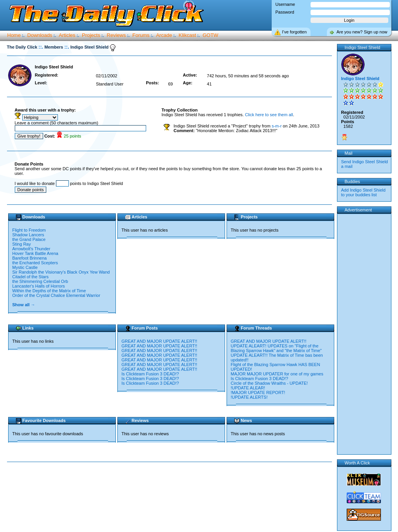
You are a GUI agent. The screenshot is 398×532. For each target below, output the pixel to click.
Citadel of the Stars (31, 277)
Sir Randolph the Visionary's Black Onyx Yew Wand (61, 272)
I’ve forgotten (295, 32)
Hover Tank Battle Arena (35, 253)
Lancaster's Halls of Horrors (39, 286)
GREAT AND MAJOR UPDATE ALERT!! (160, 341)
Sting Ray (22, 244)
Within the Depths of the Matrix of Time (49, 291)
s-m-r (277, 126)
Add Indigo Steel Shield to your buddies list (363, 192)
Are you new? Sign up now (362, 32)
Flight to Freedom (29, 230)
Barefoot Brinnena (30, 258)
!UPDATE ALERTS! (249, 397)
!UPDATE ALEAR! (248, 388)
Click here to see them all (269, 115)
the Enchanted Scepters (35, 263)
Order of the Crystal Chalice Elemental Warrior (56, 295)
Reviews (116, 35)
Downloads (40, 35)
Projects (91, 35)
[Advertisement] (171, 487)
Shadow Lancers (28, 235)
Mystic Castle (25, 267)
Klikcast (188, 35)
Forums (141, 35)
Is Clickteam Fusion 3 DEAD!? (150, 374)
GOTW (210, 35)
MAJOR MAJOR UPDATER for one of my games (277, 374)
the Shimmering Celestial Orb (40, 281)
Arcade (164, 35)
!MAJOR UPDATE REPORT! (258, 392)
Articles (67, 35)
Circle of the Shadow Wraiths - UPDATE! (269, 383)
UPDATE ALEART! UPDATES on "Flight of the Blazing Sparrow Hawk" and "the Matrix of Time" (276, 348)
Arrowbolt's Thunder (31, 249)
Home (14, 35)
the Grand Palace (29, 239)
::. (41, 47)
